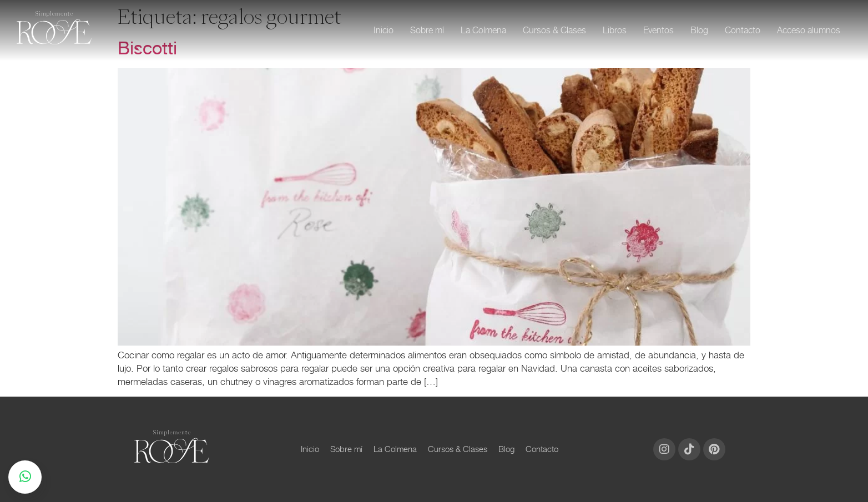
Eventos (658, 30)
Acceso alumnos (809, 30)
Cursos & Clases (554, 30)
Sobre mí (427, 30)
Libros (615, 30)
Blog (699, 30)
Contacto (743, 30)
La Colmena (483, 30)
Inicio (383, 30)
